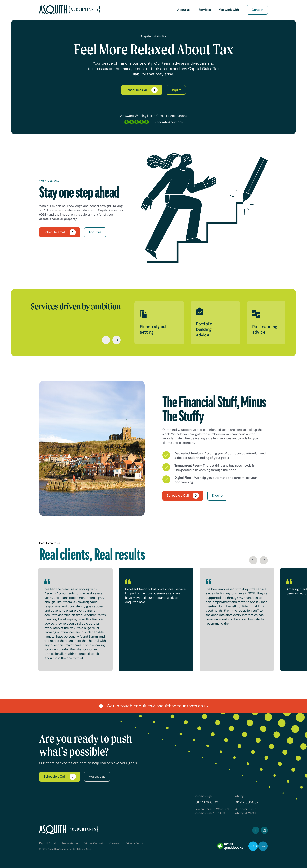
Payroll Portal (47, 843)
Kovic (88, 849)
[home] (70, 10)
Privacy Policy (134, 843)
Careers (114, 843)
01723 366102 (207, 802)
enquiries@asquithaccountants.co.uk (171, 706)
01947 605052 (247, 802)
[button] (184, 10)
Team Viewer (70, 843)
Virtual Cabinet (94, 843)
